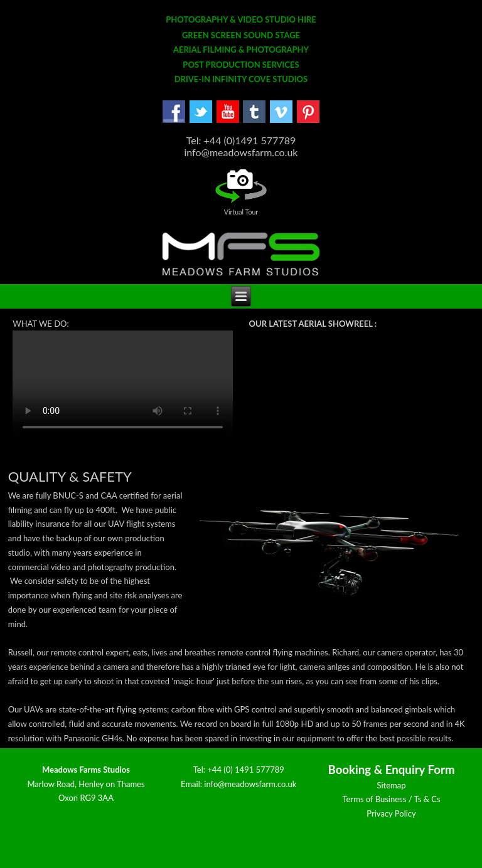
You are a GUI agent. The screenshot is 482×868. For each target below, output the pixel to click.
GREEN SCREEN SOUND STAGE (241, 35)
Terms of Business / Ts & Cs (392, 799)
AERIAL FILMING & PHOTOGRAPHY (241, 50)
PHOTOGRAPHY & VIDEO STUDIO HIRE (241, 19)
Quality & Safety (70, 476)
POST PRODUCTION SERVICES (241, 65)
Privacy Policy (391, 813)
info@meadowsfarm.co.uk (250, 784)
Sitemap (392, 785)
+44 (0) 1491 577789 (246, 770)
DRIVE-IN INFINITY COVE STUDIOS (241, 79)
